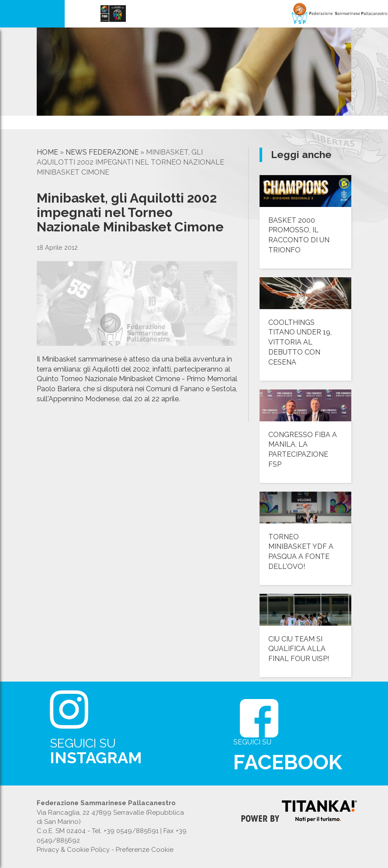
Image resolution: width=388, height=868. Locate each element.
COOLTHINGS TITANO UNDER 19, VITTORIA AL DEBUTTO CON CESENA (300, 342)
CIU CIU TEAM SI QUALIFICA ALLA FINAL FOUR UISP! (299, 649)
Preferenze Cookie (145, 850)
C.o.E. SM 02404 (61, 831)
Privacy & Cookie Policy (73, 850)
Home (47, 152)
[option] (68, 125)
